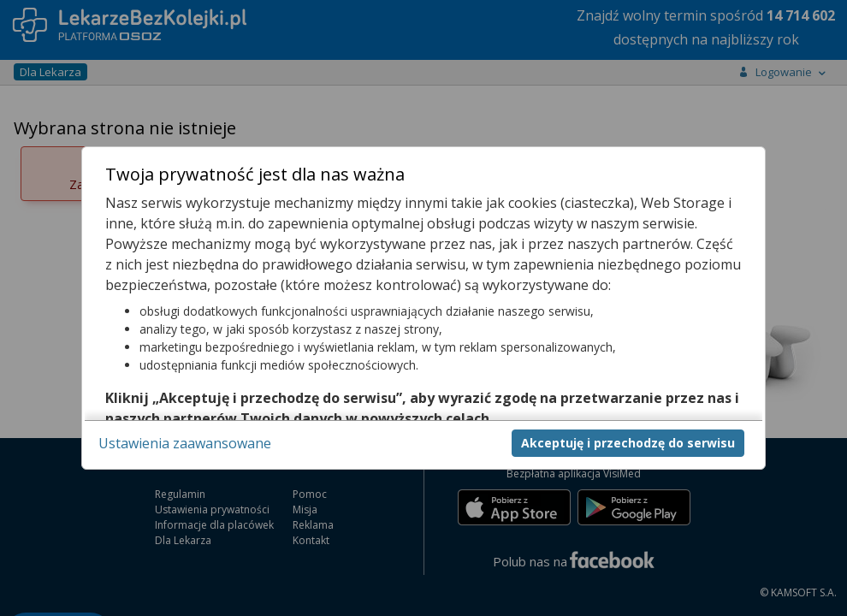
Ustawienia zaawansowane (185, 443)
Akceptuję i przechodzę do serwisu (628, 443)
